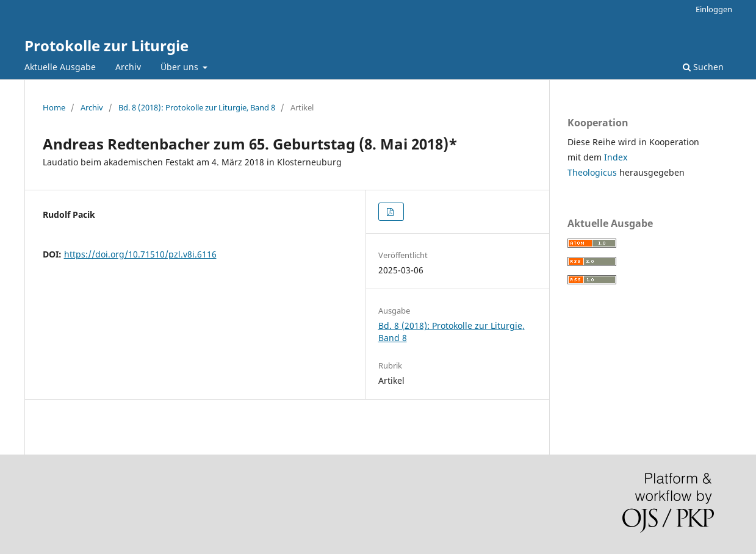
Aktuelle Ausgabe (60, 67)
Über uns (181, 67)
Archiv (128, 67)
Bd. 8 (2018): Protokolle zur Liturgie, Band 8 (197, 107)
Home (54, 107)
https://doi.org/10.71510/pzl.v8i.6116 (140, 254)
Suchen (703, 67)
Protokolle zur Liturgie (106, 45)
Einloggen (714, 9)
